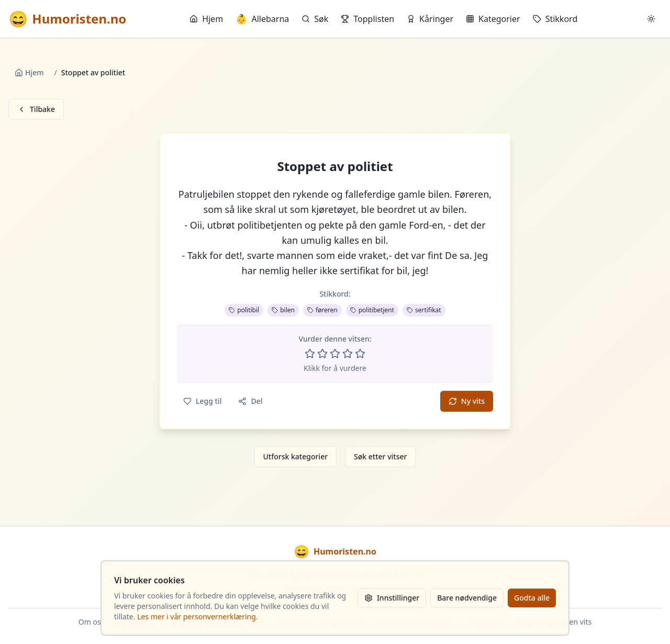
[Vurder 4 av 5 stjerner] (348, 354)
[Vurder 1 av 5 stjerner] (310, 354)
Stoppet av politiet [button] (335, 166)
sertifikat (424, 310)
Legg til (202, 401)
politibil (244, 310)
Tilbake (36, 109)
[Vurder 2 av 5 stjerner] (322, 354)
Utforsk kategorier (296, 456)
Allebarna (262, 19)
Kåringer (430, 19)
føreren (322, 310)
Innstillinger (392, 598)
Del (250, 401)
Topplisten (367, 19)
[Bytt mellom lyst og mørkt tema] (651, 19)
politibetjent (372, 310)
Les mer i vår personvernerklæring (197, 617)
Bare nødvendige (467, 598)
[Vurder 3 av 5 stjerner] (335, 354)
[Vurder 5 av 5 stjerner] (360, 354)
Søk (315, 19)
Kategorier (493, 19)
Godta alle (532, 598)
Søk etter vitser (380, 456)
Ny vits (467, 401)
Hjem (206, 19)
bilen (283, 310)
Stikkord (555, 19)
